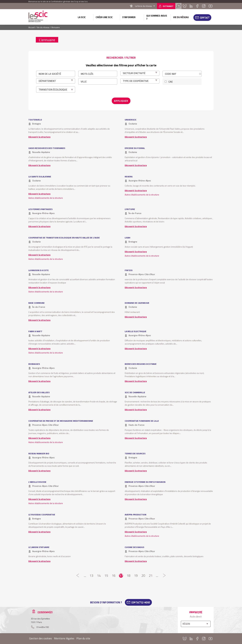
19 (136, 576)
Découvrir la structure (39, 137)
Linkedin (191, 6)
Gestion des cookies (41, 638)
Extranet (168, 6)
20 (143, 576)
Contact (205, 18)
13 (91, 576)
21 (151, 576)
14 (99, 576)
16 (114, 576)
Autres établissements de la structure (46, 198)
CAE (171, 82)
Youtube (211, 6)
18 (128, 576)
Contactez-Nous (141, 602)
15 (106, 576)
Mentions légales (64, 638)
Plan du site (83, 638)
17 (121, 576)
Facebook (197, 6)
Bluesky (185, 6)
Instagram (204, 6)
